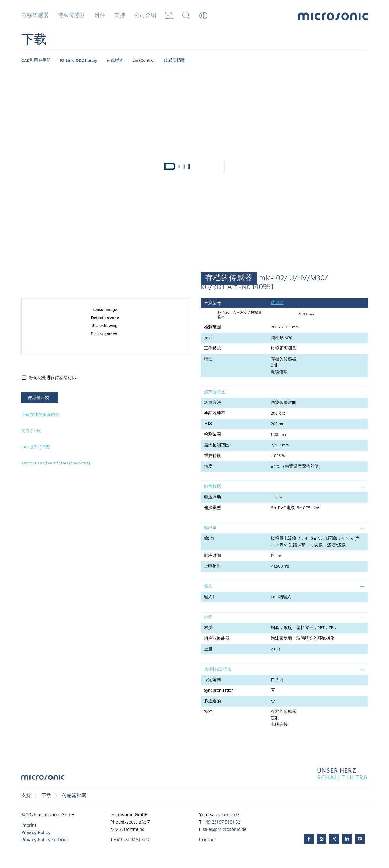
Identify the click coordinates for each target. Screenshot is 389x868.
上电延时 (212, 566)
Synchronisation (219, 691)
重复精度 (212, 456)
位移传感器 (35, 16)
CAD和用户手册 (36, 61)
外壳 (208, 617)
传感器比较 (38, 398)
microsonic (43, 779)
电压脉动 (212, 497)
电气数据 (212, 487)
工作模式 (212, 349)
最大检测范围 (217, 445)
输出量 (210, 528)
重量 (208, 649)
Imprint (29, 825)
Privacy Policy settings (45, 840)
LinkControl (144, 61)
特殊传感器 (71, 16)
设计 (208, 338)
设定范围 (212, 680)
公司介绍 (145, 16)
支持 (120, 16)
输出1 (209, 539)
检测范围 (212, 327)
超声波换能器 (217, 639)
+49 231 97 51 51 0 (132, 840)
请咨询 (277, 303)
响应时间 (212, 556)
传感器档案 (174, 61)
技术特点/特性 (218, 669)
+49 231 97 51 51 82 (222, 822)
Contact (208, 840)
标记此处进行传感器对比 (53, 378)
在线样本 (115, 61)
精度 (208, 467)
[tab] (284, 392)
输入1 (209, 597)
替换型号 (212, 303)
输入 (208, 587)
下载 (46, 796)
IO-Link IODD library (79, 61)
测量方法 (212, 403)
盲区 (208, 424)
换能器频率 (215, 413)
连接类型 (212, 508)
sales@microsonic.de (225, 830)
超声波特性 (215, 392)
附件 (100, 16)
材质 (208, 628)
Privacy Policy (36, 833)
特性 (208, 359)
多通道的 (212, 701)
